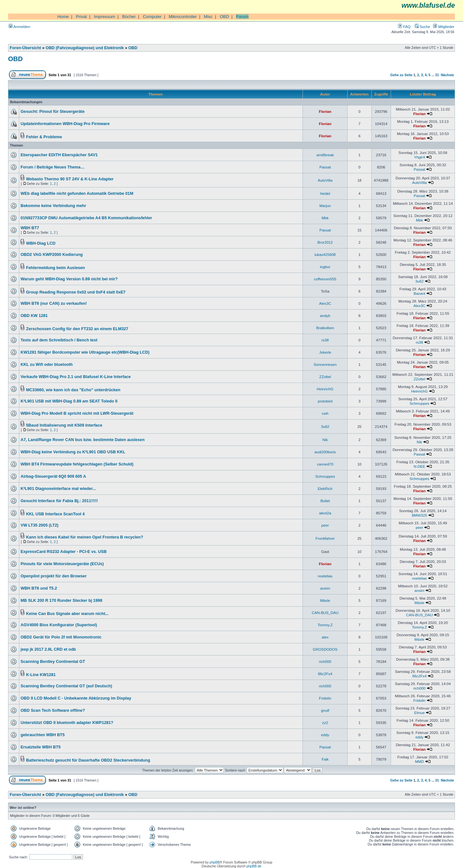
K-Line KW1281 (41, 675)
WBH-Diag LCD (41, 243)
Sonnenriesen (325, 364)
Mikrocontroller (183, 17)
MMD (420, 761)
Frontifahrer (325, 538)
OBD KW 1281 (34, 316)
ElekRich (325, 488)
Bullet (325, 501)
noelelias (325, 576)
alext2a (325, 513)
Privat (81, 17)
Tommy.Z (325, 625)
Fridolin (325, 698)
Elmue (419, 713)
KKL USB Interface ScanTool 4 (55, 514)
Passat (325, 167)
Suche (422, 27)
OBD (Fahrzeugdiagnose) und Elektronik (85, 48)
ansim (325, 588)
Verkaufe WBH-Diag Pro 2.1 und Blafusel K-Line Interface (76, 377)
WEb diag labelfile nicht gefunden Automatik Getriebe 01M (77, 194)
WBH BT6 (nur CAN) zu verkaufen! (54, 303)
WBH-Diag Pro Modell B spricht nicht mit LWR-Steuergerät (77, 413)
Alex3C (325, 303)
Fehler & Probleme (44, 137)
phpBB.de (254, 866)
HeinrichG (325, 389)
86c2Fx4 (325, 674)
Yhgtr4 (419, 157)
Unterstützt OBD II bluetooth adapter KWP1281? (67, 723)
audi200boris (325, 452)
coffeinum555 (325, 279)
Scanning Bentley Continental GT (53, 662)
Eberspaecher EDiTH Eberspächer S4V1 (59, 155)
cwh (325, 413)
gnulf (325, 710)
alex (325, 637)
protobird (325, 401)
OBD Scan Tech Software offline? (53, 710)
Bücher (129, 17)
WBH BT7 (30, 228)
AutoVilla (325, 180)
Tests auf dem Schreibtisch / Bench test (59, 340)
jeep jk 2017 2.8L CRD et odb (48, 649)
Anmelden (19, 27)
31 (437, 75)
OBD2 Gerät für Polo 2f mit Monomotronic (61, 637)
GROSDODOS (325, 649)
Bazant (419, 293)
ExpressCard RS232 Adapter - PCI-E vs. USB (64, 552)
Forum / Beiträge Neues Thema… (53, 167)
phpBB (215, 862)
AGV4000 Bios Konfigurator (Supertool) (59, 625)
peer (325, 525)
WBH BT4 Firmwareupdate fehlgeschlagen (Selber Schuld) (77, 464)
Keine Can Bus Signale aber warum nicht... (67, 614)
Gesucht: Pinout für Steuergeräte (53, 112)
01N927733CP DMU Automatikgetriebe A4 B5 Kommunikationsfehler (86, 218)
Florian (325, 111)
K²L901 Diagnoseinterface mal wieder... (58, 489)
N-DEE (419, 466)
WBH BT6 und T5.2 (39, 588)
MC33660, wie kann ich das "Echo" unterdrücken (73, 390)
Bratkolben (325, 328)
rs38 (325, 340)
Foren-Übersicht (25, 48)
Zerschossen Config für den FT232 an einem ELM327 (77, 329)
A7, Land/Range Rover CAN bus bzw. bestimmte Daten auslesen (83, 440)
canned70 (325, 464)
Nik (325, 440)
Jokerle (325, 352)
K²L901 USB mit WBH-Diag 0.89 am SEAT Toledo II (69, 401)
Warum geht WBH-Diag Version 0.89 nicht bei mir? (69, 279)
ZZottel (325, 377)
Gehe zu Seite (401, 75)
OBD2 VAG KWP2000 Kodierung (52, 255)
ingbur (325, 267)
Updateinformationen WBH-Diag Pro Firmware (65, 124)
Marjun (325, 206)
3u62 (420, 281)
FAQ (404, 27)
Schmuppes (419, 403)
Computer (152, 17)
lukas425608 (325, 254)
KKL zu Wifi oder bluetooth (47, 365)
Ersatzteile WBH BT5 (41, 747)
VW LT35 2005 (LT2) (40, 525)
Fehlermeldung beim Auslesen (55, 268)
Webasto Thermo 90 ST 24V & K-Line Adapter (70, 179)
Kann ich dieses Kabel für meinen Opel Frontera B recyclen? (85, 537)
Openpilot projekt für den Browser (54, 576)
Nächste (447, 75)
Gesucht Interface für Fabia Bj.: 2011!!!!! (59, 501)
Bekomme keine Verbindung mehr (53, 206)
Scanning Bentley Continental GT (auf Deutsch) (66, 686)
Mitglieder (444, 27)
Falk (325, 759)
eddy (325, 735)
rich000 (325, 661)
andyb (325, 316)
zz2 (325, 723)
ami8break (325, 155)
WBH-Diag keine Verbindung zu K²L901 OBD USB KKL (73, 452)
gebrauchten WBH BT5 (43, 735)
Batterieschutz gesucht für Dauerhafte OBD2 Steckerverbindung (88, 760)
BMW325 (420, 515)
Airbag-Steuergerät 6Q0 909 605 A (53, 476)
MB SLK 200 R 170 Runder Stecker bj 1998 (61, 601)
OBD (224, 17)
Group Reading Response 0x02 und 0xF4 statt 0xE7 (76, 292)
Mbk (325, 218)
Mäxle (325, 600)
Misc (208, 17)
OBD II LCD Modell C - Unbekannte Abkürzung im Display (76, 698)
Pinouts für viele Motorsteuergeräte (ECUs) (62, 564)
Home (63, 17)
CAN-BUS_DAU (325, 613)
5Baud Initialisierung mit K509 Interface (64, 425)
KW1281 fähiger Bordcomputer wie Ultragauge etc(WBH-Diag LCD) (85, 352)
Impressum (104, 17)
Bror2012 (325, 242)
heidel (325, 193)
